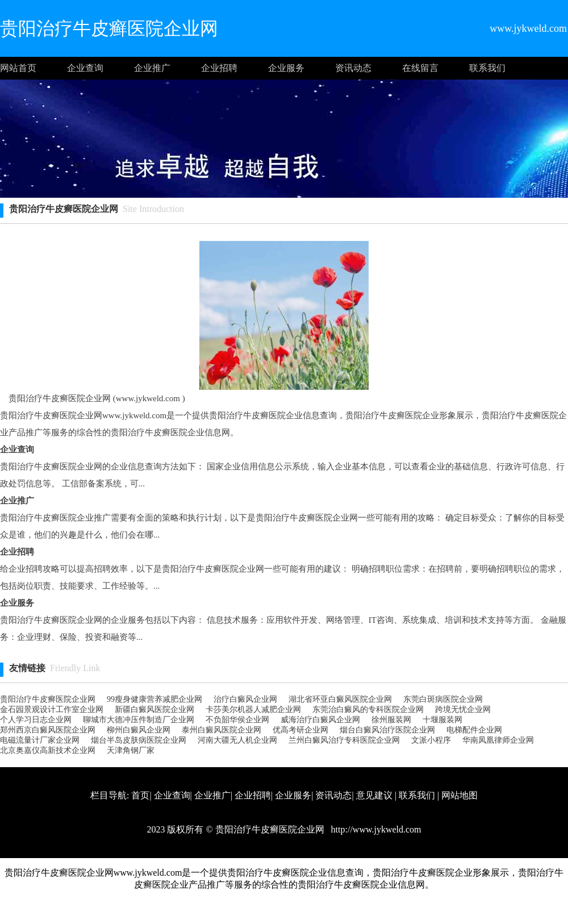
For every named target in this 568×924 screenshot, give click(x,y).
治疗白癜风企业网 (245, 699)
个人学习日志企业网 (36, 720)
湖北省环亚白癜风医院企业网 (340, 699)
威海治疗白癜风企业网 (320, 720)
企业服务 (286, 68)
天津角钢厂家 (131, 750)
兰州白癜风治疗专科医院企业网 (344, 740)
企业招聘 (219, 68)
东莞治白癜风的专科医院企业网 (368, 709)
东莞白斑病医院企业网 (443, 699)
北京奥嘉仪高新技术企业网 (48, 750)
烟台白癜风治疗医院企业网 (387, 730)
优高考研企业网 (300, 730)
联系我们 (487, 68)
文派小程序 (431, 740)
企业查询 (85, 68)
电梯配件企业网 (474, 730)
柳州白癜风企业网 (139, 730)
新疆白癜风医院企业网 (154, 709)
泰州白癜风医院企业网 (222, 730)
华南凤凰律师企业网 (498, 740)
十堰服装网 (442, 720)
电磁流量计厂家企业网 (40, 740)
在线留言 (420, 68)
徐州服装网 (391, 720)
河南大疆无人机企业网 (237, 740)
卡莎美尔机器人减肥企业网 (253, 709)
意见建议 (374, 795)
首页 (140, 795)
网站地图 (460, 795)
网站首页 (18, 68)
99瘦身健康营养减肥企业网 (154, 699)
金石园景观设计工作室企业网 (52, 709)
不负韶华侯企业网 (237, 720)
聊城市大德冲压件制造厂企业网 (139, 720)
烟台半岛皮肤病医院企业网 (139, 740)
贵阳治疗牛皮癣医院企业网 (48, 699)
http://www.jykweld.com (375, 829)
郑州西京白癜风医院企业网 (48, 730)
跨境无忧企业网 (463, 709)
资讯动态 (353, 68)
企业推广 (152, 68)
